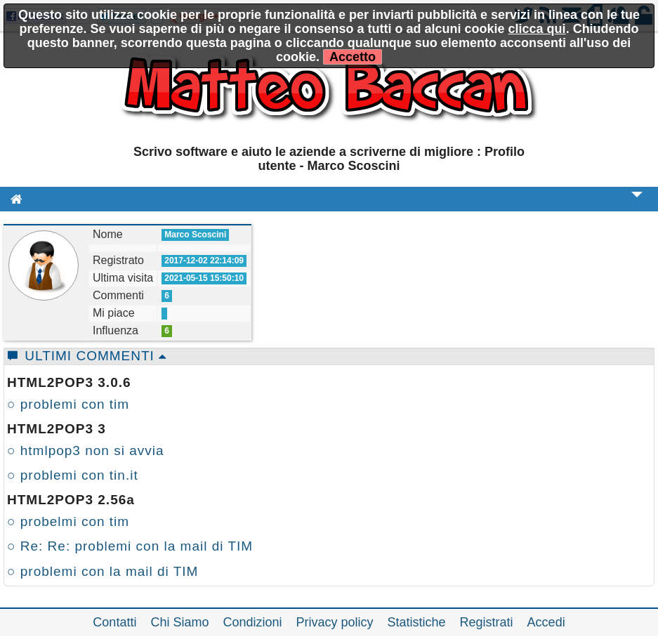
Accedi (546, 622)
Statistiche (417, 622)
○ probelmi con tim (68, 521)
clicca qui (537, 29)
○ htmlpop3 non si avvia (86, 451)
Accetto (353, 57)
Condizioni (252, 622)
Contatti (114, 622)
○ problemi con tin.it (73, 475)
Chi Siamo (179, 622)
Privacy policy (335, 622)
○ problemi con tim (68, 404)
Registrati (487, 622)
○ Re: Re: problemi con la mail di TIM (130, 546)
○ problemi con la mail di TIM (103, 571)
